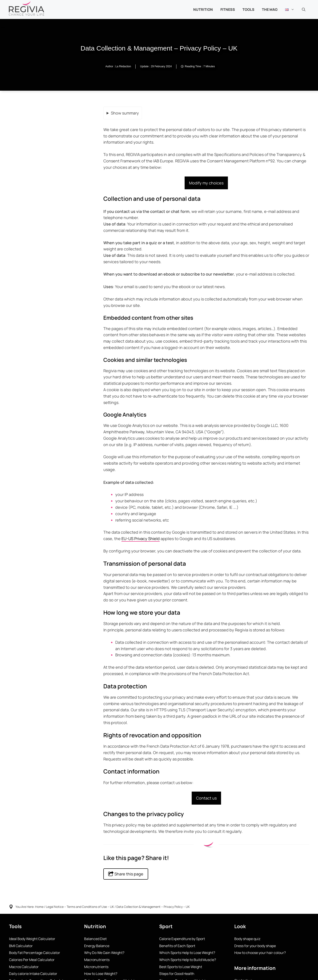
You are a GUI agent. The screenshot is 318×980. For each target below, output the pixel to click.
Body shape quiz (247, 939)
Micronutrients (96, 967)
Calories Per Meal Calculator (32, 960)
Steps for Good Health (177, 974)
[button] (304, 9)
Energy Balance (97, 946)
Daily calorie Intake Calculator (33, 974)
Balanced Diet (95, 939)
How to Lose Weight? (101, 974)
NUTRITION (203, 9)
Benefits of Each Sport (177, 946)
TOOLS (248, 9)
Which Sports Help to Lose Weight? (187, 953)
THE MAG (270, 9)
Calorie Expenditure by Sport (182, 939)
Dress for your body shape (255, 946)
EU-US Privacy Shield (141, 539)
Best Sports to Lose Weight (181, 967)
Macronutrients (97, 960)
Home (39, 907)
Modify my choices (206, 183)
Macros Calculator (24, 967)
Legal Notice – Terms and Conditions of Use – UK (80, 907)
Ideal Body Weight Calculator (32, 939)
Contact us (206, 798)
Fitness (228, 9)
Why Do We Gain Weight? (104, 953)
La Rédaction (123, 66)
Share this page (126, 874)
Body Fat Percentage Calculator (35, 953)
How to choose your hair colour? (260, 953)
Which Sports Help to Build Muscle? (188, 960)
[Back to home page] (26, 8)
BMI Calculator (21, 946)
